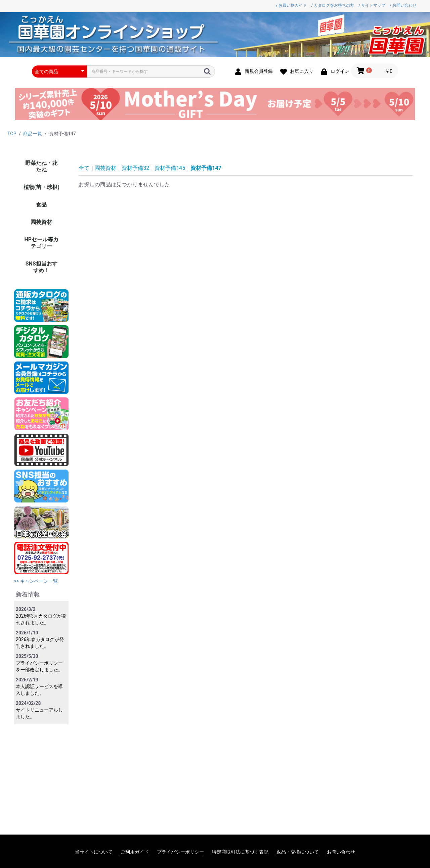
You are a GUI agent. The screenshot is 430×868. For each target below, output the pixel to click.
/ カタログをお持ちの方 (333, 5)
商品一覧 (33, 134)
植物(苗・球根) (41, 187)
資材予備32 (135, 168)
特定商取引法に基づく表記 (240, 852)
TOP (12, 134)
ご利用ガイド (135, 852)
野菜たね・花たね (41, 166)
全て (84, 168)
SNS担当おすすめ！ (41, 267)
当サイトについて (94, 852)
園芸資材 (41, 222)
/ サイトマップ (372, 5)
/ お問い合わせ (403, 5)
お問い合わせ (341, 852)
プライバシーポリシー (180, 852)
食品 (41, 205)
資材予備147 (206, 168)
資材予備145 (170, 168)
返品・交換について (298, 852)
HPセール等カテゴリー (41, 243)
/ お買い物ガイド (291, 5)
